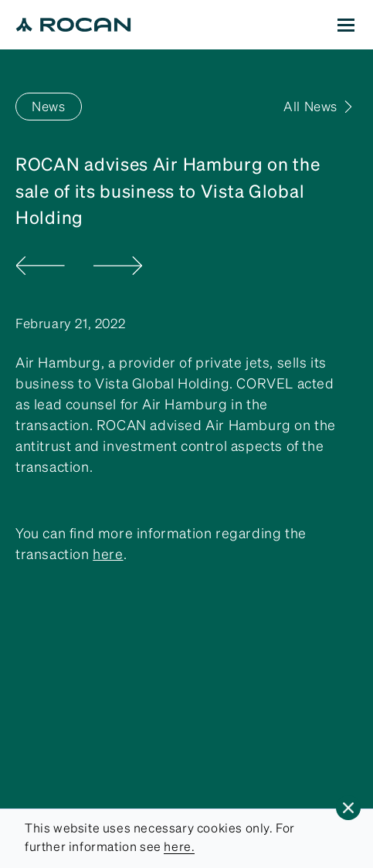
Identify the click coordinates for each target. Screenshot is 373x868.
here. (179, 846)
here (108, 554)
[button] (348, 808)
